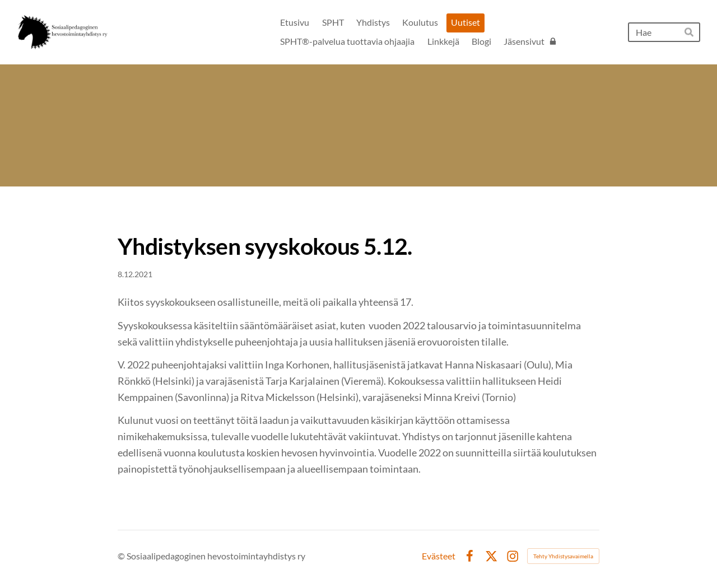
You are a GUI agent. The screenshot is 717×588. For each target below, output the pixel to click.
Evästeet (439, 556)
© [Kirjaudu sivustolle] (122, 556)
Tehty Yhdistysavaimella (563, 556)
